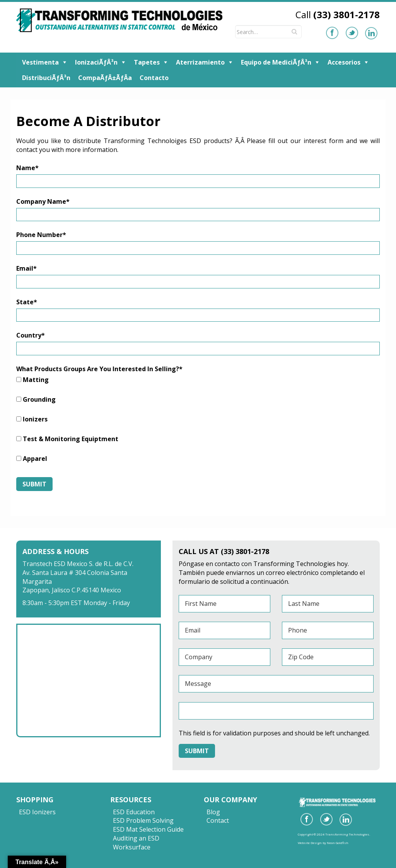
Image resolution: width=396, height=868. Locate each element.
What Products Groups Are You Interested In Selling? (99, 369)
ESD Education (134, 812)
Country (31, 335)
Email (26, 268)
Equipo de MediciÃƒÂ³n (276, 62)
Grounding (39, 399)
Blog (213, 812)
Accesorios (344, 62)
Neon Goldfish (338, 843)
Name (27, 168)
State (27, 302)
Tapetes (147, 62)
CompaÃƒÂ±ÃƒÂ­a (105, 78)
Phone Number (41, 235)
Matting (36, 380)
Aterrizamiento (200, 62)
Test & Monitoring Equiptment (71, 439)
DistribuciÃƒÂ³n (46, 78)
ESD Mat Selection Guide (148, 829)
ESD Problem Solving (143, 820)
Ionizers (35, 419)
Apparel (35, 459)
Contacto (154, 78)
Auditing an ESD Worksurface (136, 843)
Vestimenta (40, 62)
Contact (218, 820)
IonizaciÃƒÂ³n (96, 62)
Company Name (43, 201)
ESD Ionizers (37, 812)
